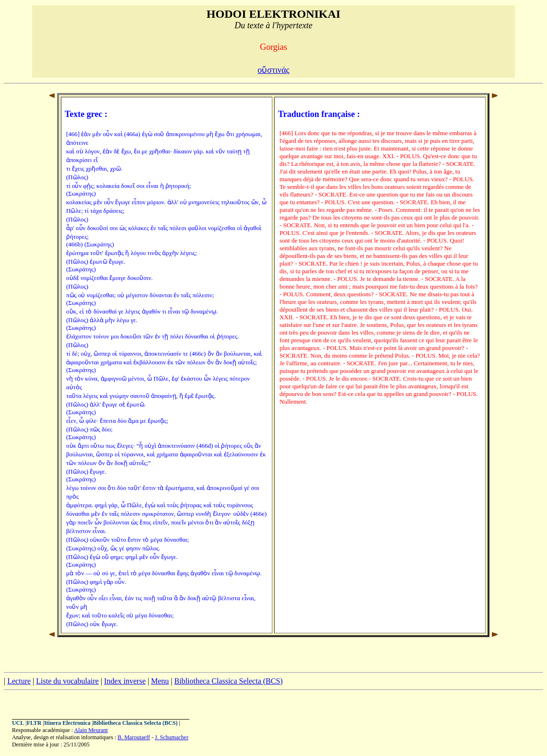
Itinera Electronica (67, 723)
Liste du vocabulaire (67, 681)
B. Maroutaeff (134, 737)
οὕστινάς (273, 70)
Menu (160, 681)
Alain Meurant (91, 730)
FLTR (34, 723)
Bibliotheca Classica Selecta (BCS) (228, 681)
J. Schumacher (172, 737)
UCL (18, 723)
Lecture (19, 681)
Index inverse (125, 681)
